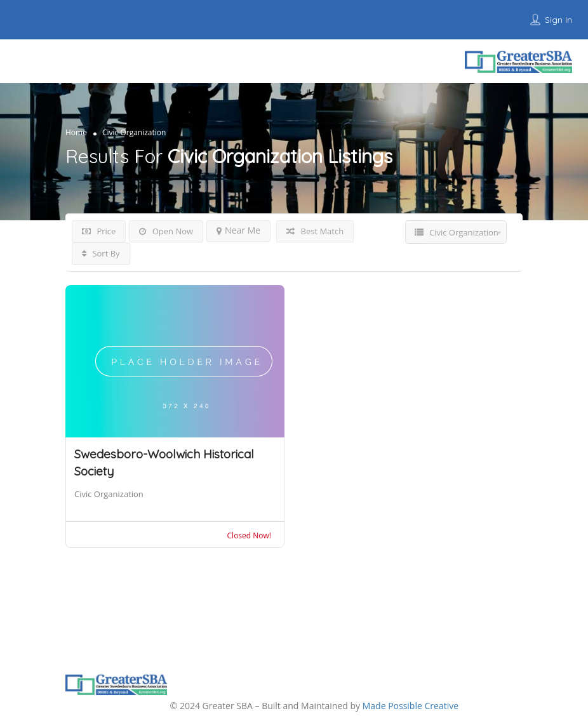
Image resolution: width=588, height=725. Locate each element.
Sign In (558, 20)
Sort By (101, 253)
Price (99, 231)
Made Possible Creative (411, 706)
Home (76, 132)
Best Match (315, 231)
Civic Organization (109, 494)
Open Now (166, 231)
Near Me (238, 230)
